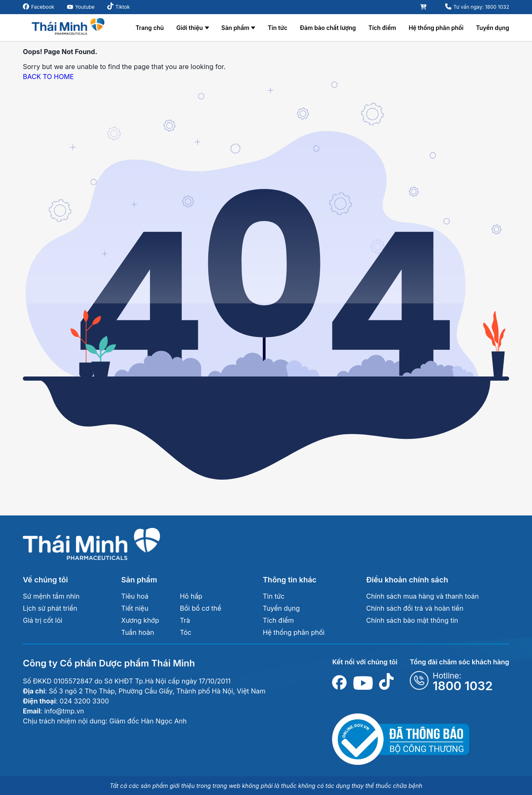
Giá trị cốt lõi (43, 620)
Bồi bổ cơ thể (201, 608)
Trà (185, 620)
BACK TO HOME (48, 77)
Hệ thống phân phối (436, 28)
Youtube (85, 7)
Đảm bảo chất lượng (328, 28)
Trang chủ (150, 28)
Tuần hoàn (138, 632)
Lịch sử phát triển (50, 608)
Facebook (43, 7)
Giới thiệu (190, 28)
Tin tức (277, 28)
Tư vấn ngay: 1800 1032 (481, 7)
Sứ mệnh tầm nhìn (51, 596)
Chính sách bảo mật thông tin (412, 620)
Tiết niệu (135, 608)
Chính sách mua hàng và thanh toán (422, 596)
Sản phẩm (235, 28)
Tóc (186, 632)
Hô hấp (191, 596)
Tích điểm (382, 28)
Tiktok (123, 7)
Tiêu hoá (135, 596)
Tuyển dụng (493, 28)
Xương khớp (140, 620)
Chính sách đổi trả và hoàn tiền (415, 608)
